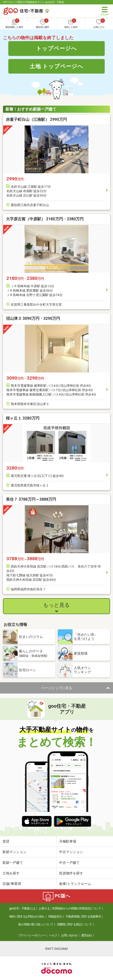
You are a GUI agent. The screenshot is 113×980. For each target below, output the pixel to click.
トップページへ (56, 48)
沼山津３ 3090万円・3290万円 (33, 318)
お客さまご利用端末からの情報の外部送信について (70, 908)
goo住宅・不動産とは (22, 908)
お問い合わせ (69, 935)
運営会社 (87, 935)
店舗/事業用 (12, 884)
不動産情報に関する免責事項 (83, 917)
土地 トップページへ (57, 66)
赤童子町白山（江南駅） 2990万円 (36, 119)
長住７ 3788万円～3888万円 (31, 499)
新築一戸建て (13, 863)
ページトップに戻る (57, 688)
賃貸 (6, 841)
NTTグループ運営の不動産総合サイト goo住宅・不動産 (34, 2)
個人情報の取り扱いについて (36, 924)
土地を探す (11, 873)
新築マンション (14, 852)
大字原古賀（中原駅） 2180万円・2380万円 (45, 219)
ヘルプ (53, 935)
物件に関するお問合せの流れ (27, 917)
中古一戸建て (69, 863)
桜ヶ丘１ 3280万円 (23, 418)
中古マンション (71, 852)
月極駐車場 (68, 841)
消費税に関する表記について (74, 924)
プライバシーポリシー (32, 935)
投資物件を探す (71, 873)
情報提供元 (55, 917)
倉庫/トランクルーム (75, 884)
